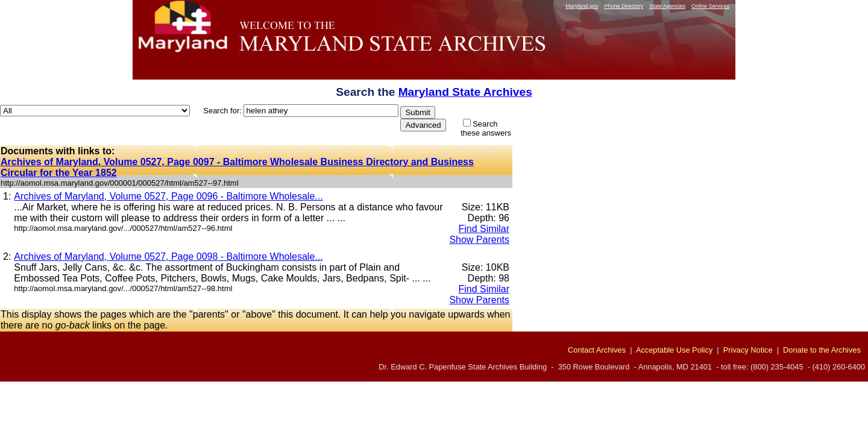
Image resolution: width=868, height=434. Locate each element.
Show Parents (479, 240)
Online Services (710, 6)
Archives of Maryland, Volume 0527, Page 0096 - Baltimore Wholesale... (168, 196)
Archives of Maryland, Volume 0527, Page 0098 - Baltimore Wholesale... (168, 256)
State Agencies (667, 6)
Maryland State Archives (465, 92)
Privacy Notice (748, 350)
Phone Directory (624, 6)
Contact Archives (597, 350)
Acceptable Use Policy (674, 350)
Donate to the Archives (822, 350)
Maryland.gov (582, 6)
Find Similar (484, 229)
